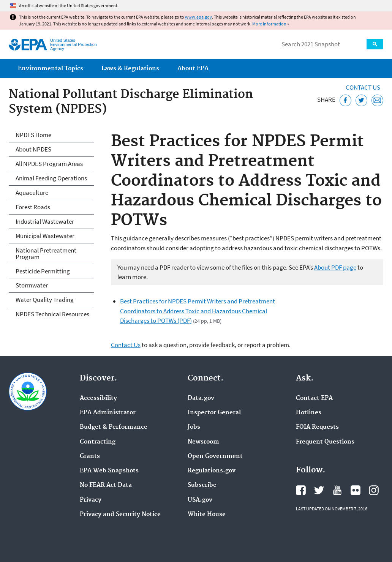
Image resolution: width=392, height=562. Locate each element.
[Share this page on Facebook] (345, 100)
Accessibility (98, 398)
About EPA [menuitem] (193, 69)
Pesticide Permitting (43, 271)
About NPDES (33, 149)
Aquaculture (32, 193)
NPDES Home (33, 135)
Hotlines (309, 413)
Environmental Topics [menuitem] (51, 69)
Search (375, 44)
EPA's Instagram (374, 490)
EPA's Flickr (356, 490)
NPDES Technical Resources (52, 314)
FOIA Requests (317, 427)
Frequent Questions (325, 442)
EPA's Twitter (319, 490)
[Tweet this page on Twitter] (361, 100)
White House (207, 515)
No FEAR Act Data (106, 485)
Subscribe (202, 485)
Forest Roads (33, 207)
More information (269, 24)
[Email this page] (377, 100)
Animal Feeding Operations (51, 178)
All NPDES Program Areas (49, 164)
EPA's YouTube (337, 490)
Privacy (91, 500)
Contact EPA (314, 398)
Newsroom (203, 442)
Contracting (98, 442)
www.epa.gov (198, 17)
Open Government (215, 456)
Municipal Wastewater (45, 236)
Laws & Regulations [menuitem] (130, 69)
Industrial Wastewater (45, 221)
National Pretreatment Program (46, 253)
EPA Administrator (108, 413)
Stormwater (32, 285)
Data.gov (201, 398)
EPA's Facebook (301, 490)
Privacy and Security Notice (120, 515)
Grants (90, 456)
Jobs (194, 427)
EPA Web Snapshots (109, 471)
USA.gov (200, 500)
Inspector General (214, 413)
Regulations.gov (212, 471)
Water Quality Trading (45, 300)
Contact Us (363, 87)
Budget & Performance (114, 427)
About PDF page (335, 267)
